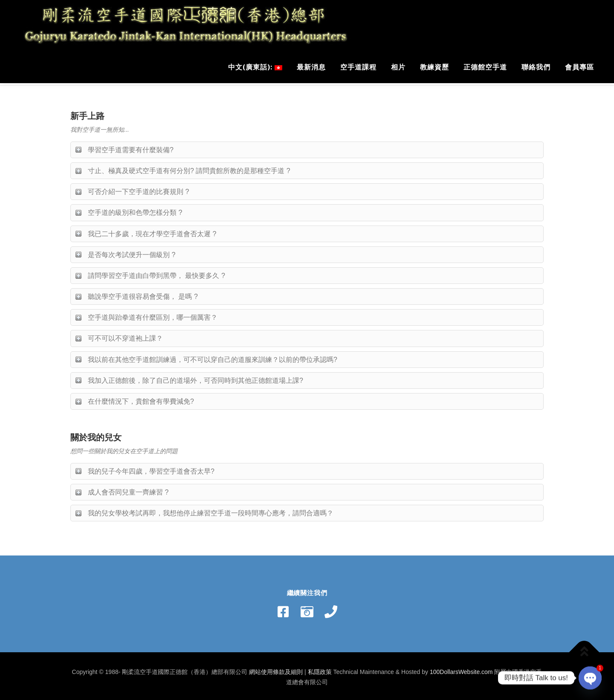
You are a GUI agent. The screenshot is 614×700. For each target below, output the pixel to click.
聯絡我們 (536, 67)
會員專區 (579, 67)
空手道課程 (358, 67)
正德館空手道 (485, 67)
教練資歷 (434, 67)
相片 (398, 67)
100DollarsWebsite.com (461, 670)
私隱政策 (320, 670)
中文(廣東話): (255, 67)
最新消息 (311, 67)
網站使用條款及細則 (276, 670)
